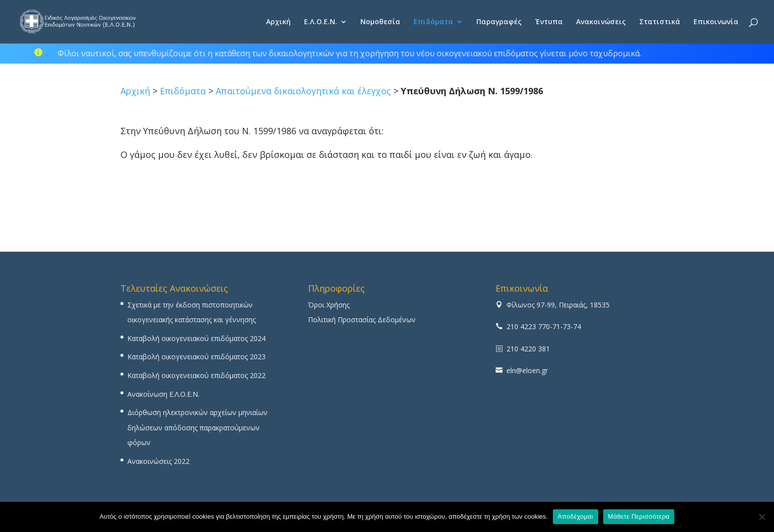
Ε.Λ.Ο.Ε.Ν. (321, 22)
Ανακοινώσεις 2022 (158, 461)
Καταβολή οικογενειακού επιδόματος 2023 (196, 357)
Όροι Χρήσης (329, 305)
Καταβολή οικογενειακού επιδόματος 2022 (196, 375)
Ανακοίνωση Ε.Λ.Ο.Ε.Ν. (163, 394)
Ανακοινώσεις (601, 22)
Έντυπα (549, 22)
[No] (762, 517)
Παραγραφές (499, 22)
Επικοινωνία (716, 22)
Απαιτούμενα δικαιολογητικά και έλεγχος (303, 91)
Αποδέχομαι (576, 516)
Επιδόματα (433, 22)
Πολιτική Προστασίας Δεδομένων (362, 320)
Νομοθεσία (380, 22)
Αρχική (278, 22)
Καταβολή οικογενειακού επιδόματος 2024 (196, 338)
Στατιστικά (660, 22)
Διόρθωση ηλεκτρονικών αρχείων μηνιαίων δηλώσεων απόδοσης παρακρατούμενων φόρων (197, 427)
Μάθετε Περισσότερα (639, 516)
